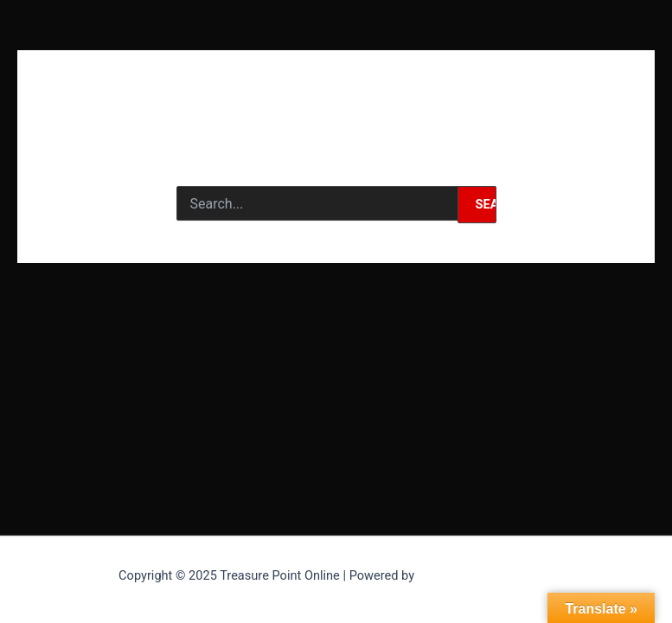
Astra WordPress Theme (486, 575)
